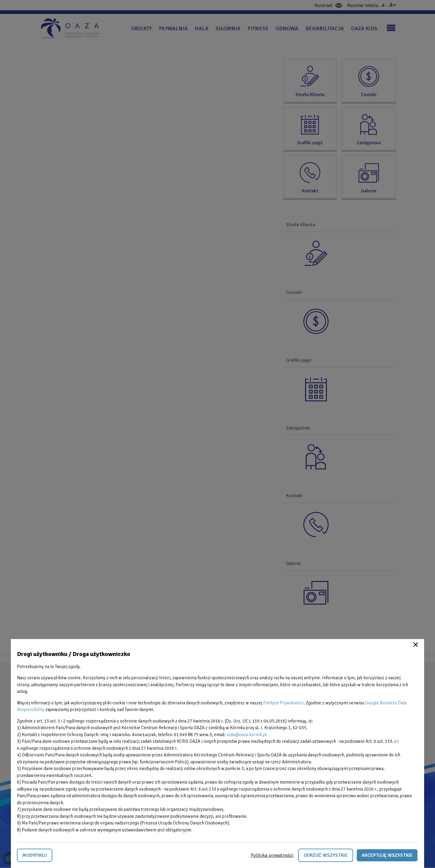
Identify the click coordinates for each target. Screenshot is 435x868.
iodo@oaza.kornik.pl (247, 735)
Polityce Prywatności (283, 703)
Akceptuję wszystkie (387, 855)
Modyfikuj (35, 855)
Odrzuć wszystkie (326, 855)
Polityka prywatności (272, 855)
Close (416, 644)
